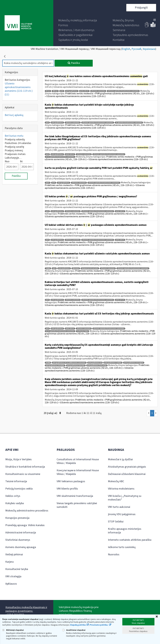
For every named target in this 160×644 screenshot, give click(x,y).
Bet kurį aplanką (14, 115)
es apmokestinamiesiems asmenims (129, 123)
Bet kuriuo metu (14, 136)
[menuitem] (78, 20)
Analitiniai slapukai (74, 630)
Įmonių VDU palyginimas (122, 514)
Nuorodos (114, 554)
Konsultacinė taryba (17, 569)
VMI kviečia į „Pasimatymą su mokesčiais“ (125, 498)
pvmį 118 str (120, 211)
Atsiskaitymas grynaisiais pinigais (127, 467)
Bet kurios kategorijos (17, 80)
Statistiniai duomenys (18, 540)
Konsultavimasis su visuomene (23, 474)
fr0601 (48, 268)
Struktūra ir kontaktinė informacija (25, 467)
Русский (136, 49)
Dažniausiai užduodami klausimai (127, 474)
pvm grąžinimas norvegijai (134, 363)
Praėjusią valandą (15, 139)
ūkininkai (76, 268)
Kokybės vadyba (15, 503)
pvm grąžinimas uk (95, 363)
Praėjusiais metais (15, 154)
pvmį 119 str (84, 91)
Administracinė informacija (21, 533)
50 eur (48, 91)
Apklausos (11, 584)
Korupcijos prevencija (17, 518)
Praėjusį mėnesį (14, 150)
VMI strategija (13, 576)
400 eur (55, 91)
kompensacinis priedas (90, 268)
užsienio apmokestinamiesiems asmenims (123, 91)
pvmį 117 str (120, 300)
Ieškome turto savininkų (122, 547)
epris (48, 183)
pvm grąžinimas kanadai (76, 365)
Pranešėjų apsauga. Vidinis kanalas (25, 525)
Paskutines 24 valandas (18, 143)
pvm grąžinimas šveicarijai (97, 365)
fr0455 (48, 363)
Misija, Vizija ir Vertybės (18, 459)
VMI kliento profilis (67, 489)
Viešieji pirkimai (14, 554)
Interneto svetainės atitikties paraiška (130, 540)
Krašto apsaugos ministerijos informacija (125, 531)
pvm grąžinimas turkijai (113, 363)
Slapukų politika (78, 625)
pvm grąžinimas (72, 91)
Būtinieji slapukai (13, 630)
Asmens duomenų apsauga (21, 547)
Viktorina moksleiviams (121, 489)
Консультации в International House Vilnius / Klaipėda (78, 472)
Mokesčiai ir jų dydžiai (120, 459)
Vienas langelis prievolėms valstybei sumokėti (77, 505)
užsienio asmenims (98, 91)
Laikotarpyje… (13, 158)
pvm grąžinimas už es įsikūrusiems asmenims (69, 363)
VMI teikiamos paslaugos (71, 481)
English (126, 49)
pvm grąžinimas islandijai (55, 365)
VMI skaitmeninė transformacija (75, 496)
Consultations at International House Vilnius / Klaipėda (78, 461)
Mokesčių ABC (116, 481)
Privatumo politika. (99, 625)
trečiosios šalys (83, 331)
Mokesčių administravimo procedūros (27, 511)
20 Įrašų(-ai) (52, 413)
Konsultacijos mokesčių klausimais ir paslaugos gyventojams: (26, 609)
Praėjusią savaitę (14, 147)
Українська (149, 49)
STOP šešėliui (116, 522)
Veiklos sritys (13, 496)
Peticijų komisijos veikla (19, 489)
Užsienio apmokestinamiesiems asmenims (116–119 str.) (19, 89)
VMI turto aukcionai (119, 507)
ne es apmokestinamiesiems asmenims (60, 157)
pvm (62, 91)
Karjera (9, 562)
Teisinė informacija (16, 481)
